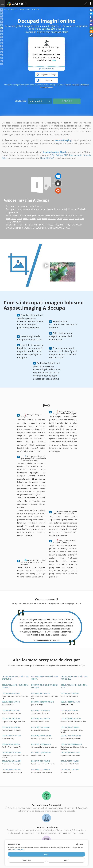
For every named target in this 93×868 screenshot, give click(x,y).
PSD (26, 225)
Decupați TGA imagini (11, 727)
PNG (68, 215)
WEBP (33, 218)
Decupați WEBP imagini (71, 736)
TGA (80, 215)
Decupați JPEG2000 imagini (43, 702)
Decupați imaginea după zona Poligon (45, 686)
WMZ (26, 218)
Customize (27, 860)
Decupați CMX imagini (41, 769)
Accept (46, 854)
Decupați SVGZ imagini (41, 744)
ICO (19, 222)
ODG (71, 218)
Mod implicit (40, 101)
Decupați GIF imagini (11, 719)
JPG (34, 215)
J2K (43, 215)
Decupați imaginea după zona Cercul (45, 678)
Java (71, 155)
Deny (66, 860)
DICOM (52, 218)
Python (59, 155)
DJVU (59, 218)
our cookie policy (19, 849)
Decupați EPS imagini (70, 761)
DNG (65, 218)
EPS (82, 218)
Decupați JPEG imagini (41, 693)
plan (54, 60)
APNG (74, 215)
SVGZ (45, 218)
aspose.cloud (61, 32)
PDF (21, 225)
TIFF (58, 215)
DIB (53, 215)
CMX (14, 222)
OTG (77, 218)
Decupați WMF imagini (12, 736)
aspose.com (44, 32)
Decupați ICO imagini (70, 769)
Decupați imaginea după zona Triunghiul (74, 678)
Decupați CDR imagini (11, 769)
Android (78, 155)
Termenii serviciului (72, 85)
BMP (48, 215)
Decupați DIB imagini (11, 710)
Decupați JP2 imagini (70, 693)
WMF (20, 218)
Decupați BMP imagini (70, 702)
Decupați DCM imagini (11, 753)
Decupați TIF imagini (70, 710)
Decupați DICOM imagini (71, 744)
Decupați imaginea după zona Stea (74, 686)
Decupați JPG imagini (11, 693)
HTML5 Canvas (22, 228)
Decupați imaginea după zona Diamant (15, 686)
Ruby (4, 158)
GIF (63, 215)
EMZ (14, 218)
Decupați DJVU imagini (41, 753)
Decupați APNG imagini (71, 719)
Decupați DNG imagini (70, 753)
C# (53, 155)
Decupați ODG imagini (11, 761)
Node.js (87, 155)
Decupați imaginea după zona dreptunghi (15, 678)
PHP (66, 155)
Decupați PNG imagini (41, 719)
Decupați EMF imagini (41, 727)
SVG (39, 218)
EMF (8, 218)
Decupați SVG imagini (11, 744)
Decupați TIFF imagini (41, 710)
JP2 (38, 215)
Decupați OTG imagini (41, 761)
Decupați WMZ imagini (41, 736)
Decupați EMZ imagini (70, 727)
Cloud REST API (47, 158)
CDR (8, 222)
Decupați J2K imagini (11, 702)
